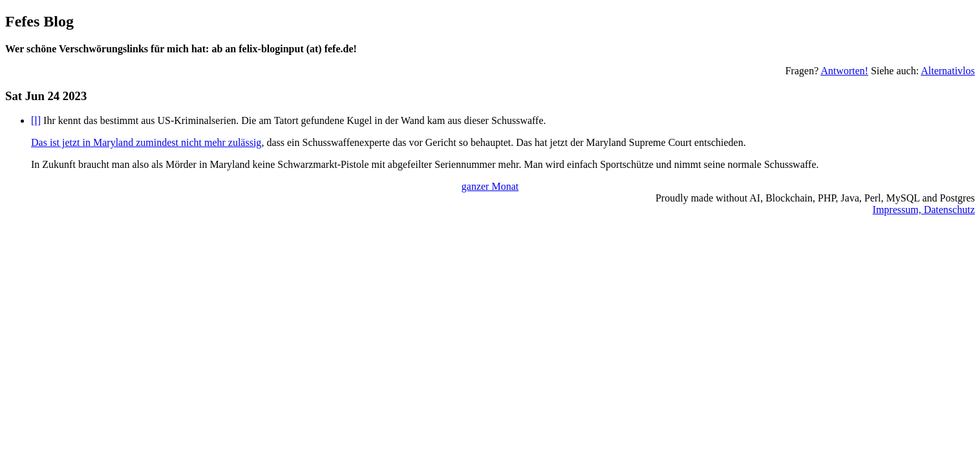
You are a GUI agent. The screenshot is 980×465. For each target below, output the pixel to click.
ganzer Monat (490, 186)
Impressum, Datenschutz (924, 210)
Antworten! (844, 71)
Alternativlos (948, 71)
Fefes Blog (39, 21)
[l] (36, 120)
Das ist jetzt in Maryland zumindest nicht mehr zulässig (146, 142)
